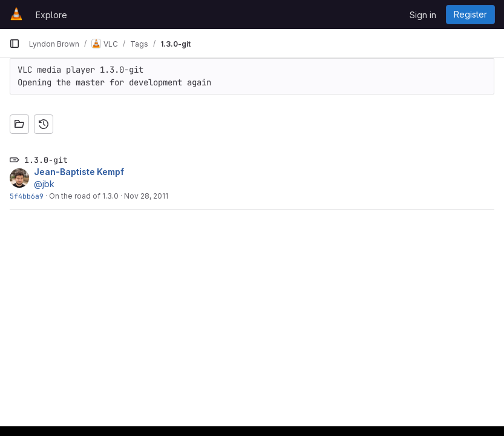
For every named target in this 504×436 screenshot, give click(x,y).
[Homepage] (16, 15)
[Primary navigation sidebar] (15, 44)
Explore (51, 15)
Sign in (423, 15)
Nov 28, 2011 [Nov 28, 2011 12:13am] (146, 196)
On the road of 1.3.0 (84, 196)
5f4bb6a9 (27, 196)
